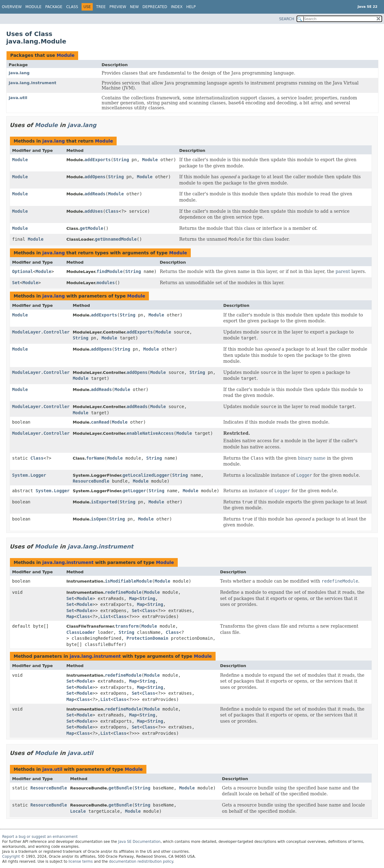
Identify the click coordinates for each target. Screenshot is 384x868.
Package (54, 7)
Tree (101, 7)
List (106, 616)
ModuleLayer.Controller (41, 332)
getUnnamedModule (116, 239)
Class (72, 7)
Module (33, 7)
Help (191, 7)
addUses (94, 211)
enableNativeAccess (150, 433)
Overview (12, 7)
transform (127, 626)
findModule (109, 271)
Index (177, 7)
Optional (22, 271)
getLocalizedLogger (146, 475)
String (121, 160)
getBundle (120, 788)
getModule (92, 228)
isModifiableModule (128, 581)
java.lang (19, 73)
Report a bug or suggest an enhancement (40, 837)
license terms (81, 861)
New (134, 7)
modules (106, 283)
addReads (95, 194)
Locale (78, 811)
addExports (98, 160)
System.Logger (29, 475)
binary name (312, 458)
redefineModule (123, 592)
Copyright (11, 857)
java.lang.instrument (33, 83)
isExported (104, 502)
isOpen (99, 519)
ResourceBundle (91, 481)
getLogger (134, 491)
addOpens (95, 177)
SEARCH (287, 19)
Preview (118, 7)
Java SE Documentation (139, 842)
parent (343, 271)
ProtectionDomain (147, 638)
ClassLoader (81, 632)
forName (95, 458)
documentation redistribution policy (141, 861)
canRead (100, 422)
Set (16, 283)
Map (133, 598)
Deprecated (155, 7)
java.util (18, 98)
